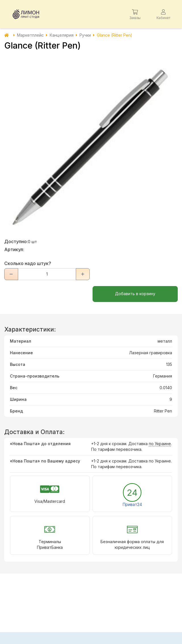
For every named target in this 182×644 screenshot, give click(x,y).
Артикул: (14, 249)
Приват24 (132, 504)
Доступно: (16, 241)
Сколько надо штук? (28, 263)
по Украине (160, 444)
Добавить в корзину (135, 294)
